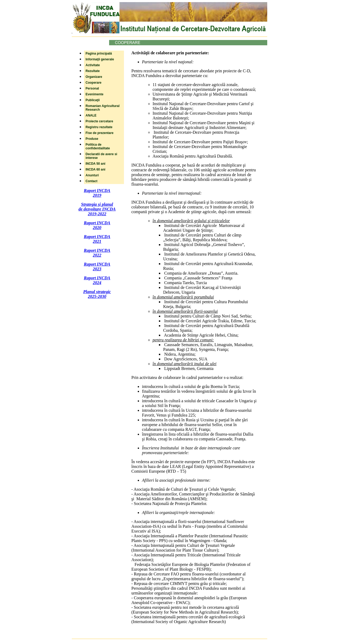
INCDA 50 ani (95, 164)
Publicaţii (93, 100)
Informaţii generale (100, 59)
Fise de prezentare (99, 133)
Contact (92, 181)
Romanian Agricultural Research (102, 108)
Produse (92, 139)
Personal (92, 88)
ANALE (91, 115)
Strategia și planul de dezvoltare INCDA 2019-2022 (97, 209)
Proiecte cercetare (99, 121)
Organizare (94, 77)
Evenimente (94, 94)
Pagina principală (99, 53)
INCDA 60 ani (95, 169)
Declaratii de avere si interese (101, 156)
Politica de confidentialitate (98, 146)
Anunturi (92, 175)
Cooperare (93, 83)
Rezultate (93, 71)
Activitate (93, 65)
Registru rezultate (99, 127)
